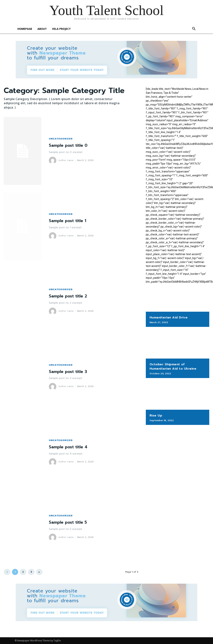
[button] (194, 29)
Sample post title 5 (69, 522)
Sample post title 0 (69, 145)
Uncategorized (61, 139)
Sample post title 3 (69, 372)
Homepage (25, 29)
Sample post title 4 (69, 447)
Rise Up (156, 415)
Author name (66, 160)
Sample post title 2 (69, 296)
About (42, 29)
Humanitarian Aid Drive (168, 318)
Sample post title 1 (68, 221)
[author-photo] (53, 160)
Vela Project (61, 29)
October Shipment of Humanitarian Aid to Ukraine (173, 366)
